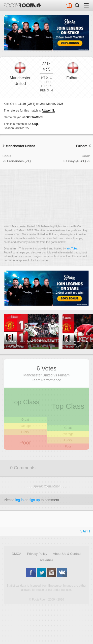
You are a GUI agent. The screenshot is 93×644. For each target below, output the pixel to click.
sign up (34, 500)
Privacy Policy (37, 554)
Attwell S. (48, 111)
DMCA (16, 554)
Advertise (46, 560)
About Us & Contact (67, 554)
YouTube (72, 248)
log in (19, 500)
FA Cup (33, 124)
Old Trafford (34, 117)
